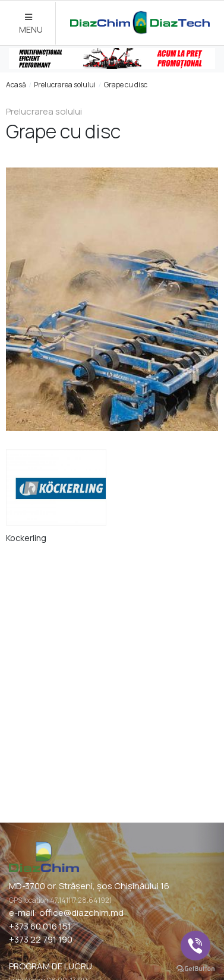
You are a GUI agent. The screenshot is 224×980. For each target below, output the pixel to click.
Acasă (16, 85)
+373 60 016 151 (40, 926)
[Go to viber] (195, 946)
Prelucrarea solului (65, 85)
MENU (31, 24)
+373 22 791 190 (41, 939)
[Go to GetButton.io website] (195, 968)
